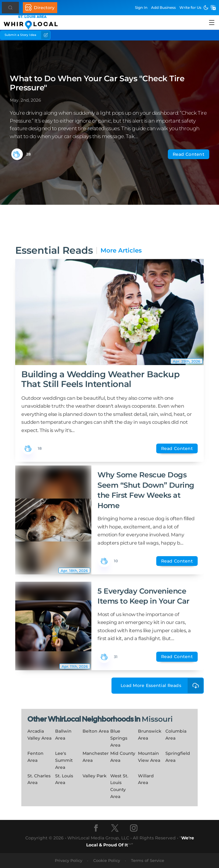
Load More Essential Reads (162, 686)
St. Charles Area (39, 779)
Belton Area (96, 731)
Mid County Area (123, 757)
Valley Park (95, 776)
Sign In (141, 7)
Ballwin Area (63, 735)
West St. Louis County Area (119, 786)
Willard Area (146, 779)
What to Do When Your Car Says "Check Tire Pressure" (97, 83)
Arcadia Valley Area (39, 735)
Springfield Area (178, 757)
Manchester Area (96, 757)
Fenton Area (35, 757)
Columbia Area (176, 735)
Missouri (157, 719)
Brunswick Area (150, 735)
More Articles (121, 251)
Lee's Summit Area (64, 760)
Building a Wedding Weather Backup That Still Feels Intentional (100, 379)
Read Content (189, 154)
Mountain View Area (149, 757)
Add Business (163, 7)
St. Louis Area (64, 779)
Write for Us (190, 7)
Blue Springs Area (119, 738)
